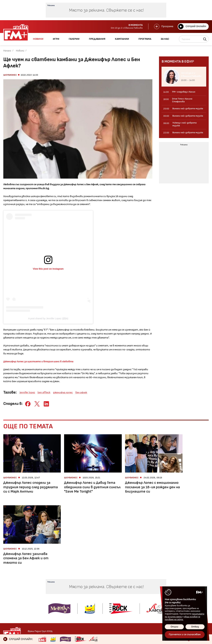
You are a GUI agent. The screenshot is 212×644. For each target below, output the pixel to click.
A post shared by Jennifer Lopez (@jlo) (48, 318)
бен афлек (81, 393)
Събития (95, 600)
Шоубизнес (10, 75)
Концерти (96, 595)
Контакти (161, 581)
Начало (7, 51)
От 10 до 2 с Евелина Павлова (54, 592)
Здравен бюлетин (14, 614)
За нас (123, 609)
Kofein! (93, 586)
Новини (20, 51)
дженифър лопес (63, 393)
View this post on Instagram (48, 269)
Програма (163, 26)
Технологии (10, 600)
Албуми (94, 591)
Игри (122, 581)
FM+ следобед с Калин (54, 599)
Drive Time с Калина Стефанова (53, 605)
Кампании (126, 598)
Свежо (7, 609)
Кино (6, 595)
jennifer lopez (27, 393)
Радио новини (12, 586)
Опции (174, 627)
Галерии (95, 581)
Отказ (195, 627)
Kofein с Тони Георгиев (55, 586)
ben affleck (44, 393)
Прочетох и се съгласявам (185, 634)
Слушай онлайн (192, 26)
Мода (6, 605)
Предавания (51, 581)
